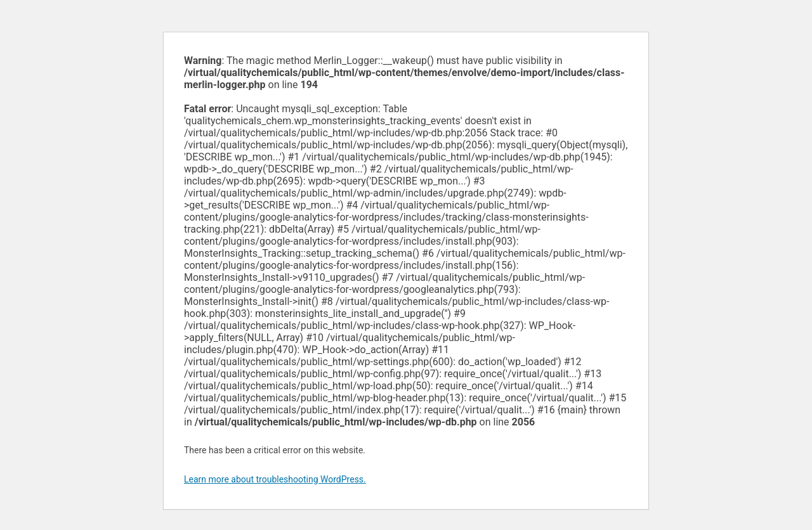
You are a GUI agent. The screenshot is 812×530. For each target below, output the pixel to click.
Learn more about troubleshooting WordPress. (275, 479)
